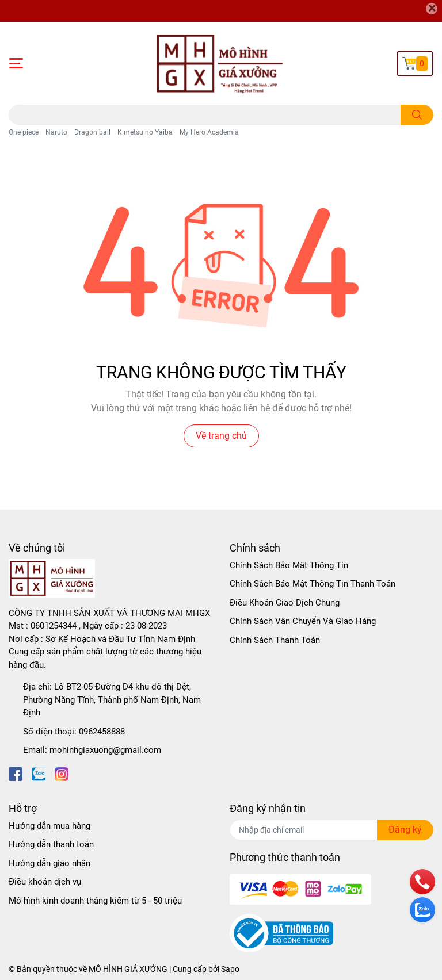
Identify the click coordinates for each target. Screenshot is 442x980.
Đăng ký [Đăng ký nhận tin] (405, 830)
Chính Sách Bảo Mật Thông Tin (289, 565)
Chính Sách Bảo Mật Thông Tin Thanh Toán (313, 584)
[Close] (432, 9)
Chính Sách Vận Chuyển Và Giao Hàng (303, 621)
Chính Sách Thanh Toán (275, 640)
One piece (24, 132)
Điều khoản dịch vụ (45, 882)
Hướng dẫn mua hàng (49, 826)
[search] (417, 115)
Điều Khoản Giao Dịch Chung (285, 603)
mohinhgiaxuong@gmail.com (105, 750)
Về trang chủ (221, 436)
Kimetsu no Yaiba (145, 132)
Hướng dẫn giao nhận (49, 863)
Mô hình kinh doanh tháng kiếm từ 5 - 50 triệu (95, 901)
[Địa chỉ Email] (331, 830)
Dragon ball (92, 132)
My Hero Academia (209, 132)
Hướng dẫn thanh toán (51, 844)
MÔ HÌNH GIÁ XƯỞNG (128, 969)
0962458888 (102, 732)
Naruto (56, 132)
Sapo (230, 969)
